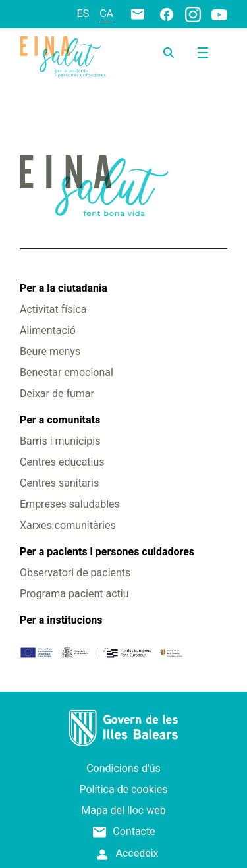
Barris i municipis (60, 441)
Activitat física (53, 309)
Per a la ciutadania (64, 288)
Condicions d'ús (123, 768)
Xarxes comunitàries (68, 525)
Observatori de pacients (75, 573)
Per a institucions (61, 620)
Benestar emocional (67, 372)
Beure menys (50, 351)
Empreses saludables (70, 504)
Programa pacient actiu (74, 594)
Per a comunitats (60, 420)
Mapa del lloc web (123, 810)
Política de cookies (124, 789)
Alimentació (48, 330)
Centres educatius (62, 462)
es (83, 14)
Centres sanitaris (59, 483)
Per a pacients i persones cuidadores (107, 552)
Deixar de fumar (57, 393)
